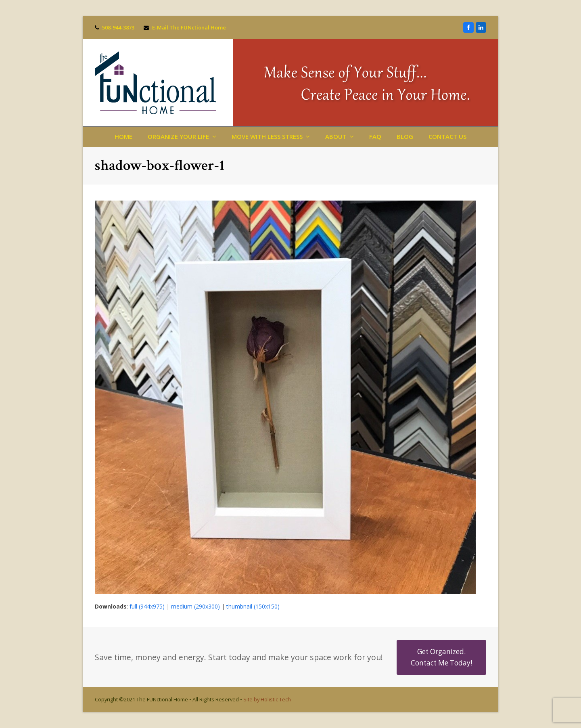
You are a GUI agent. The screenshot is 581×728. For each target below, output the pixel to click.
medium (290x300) (195, 606)
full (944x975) (147, 606)
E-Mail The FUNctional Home (189, 27)
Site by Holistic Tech (267, 699)
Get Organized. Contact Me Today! (441, 657)
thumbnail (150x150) (253, 606)
